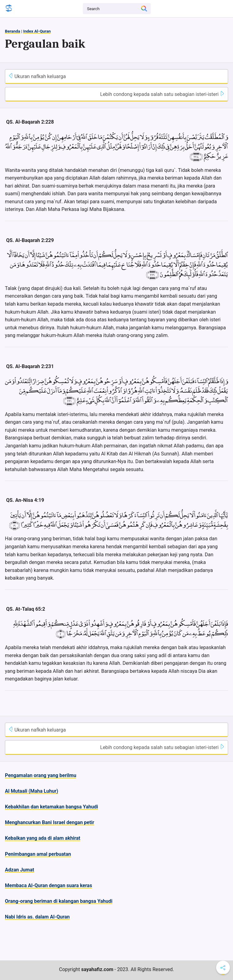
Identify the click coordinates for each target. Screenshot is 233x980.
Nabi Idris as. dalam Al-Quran (37, 917)
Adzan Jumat (19, 870)
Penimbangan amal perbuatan (38, 854)
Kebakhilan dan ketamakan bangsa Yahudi (51, 807)
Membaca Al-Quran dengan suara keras (49, 885)
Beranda (13, 31)
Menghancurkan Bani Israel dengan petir (50, 822)
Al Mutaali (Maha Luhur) (31, 791)
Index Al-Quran (37, 31)
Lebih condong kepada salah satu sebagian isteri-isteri (162, 94)
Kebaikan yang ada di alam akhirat (43, 838)
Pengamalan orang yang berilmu (41, 775)
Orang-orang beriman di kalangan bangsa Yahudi (59, 901)
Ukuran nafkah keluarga (37, 76)
